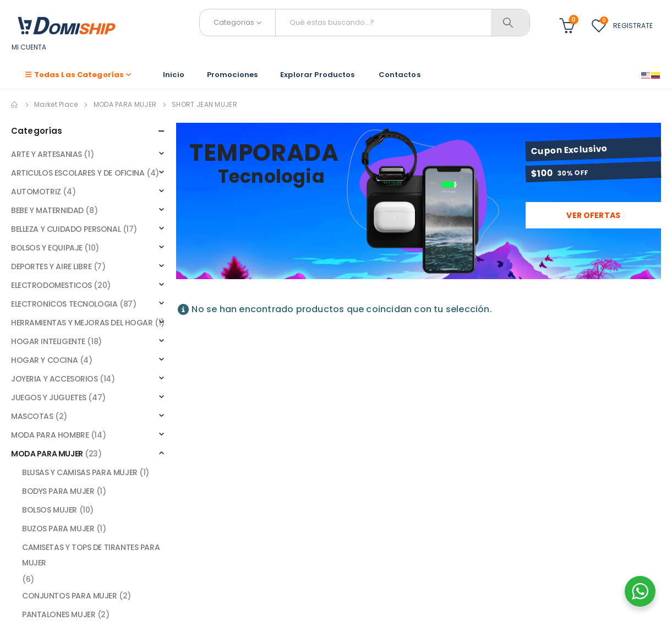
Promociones (232, 75)
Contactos (400, 75)
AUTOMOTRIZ (36, 192)
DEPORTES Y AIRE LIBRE (51, 266)
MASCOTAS (32, 416)
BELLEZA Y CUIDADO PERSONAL (66, 229)
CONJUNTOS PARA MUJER (70, 596)
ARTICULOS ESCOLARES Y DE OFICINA (78, 173)
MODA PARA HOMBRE (50, 435)
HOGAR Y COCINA (44, 360)
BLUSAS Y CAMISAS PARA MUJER (80, 472)
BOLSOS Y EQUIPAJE (47, 248)
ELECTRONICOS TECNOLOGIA (64, 304)
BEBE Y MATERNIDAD (47, 210)
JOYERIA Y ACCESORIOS (54, 379)
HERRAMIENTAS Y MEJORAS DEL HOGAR (82, 323)
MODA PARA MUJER (47, 454)
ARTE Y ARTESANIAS (47, 154)
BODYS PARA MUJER (58, 491)
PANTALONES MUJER (59, 614)
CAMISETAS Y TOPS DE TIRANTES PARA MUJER (91, 555)
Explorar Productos (318, 75)
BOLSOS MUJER (50, 510)
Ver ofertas (593, 215)
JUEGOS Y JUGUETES (49, 398)
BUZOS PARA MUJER (58, 529)
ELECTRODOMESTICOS (51, 285)
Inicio (174, 75)
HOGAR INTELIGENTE (48, 341)
